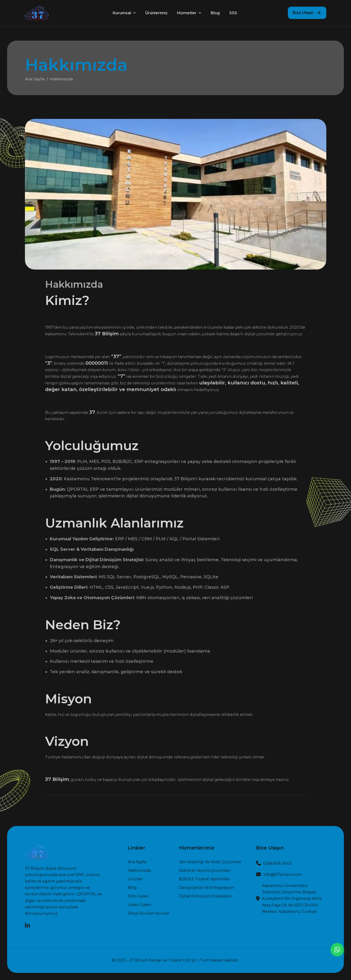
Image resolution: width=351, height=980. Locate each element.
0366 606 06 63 (277, 863)
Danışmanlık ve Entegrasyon (206, 888)
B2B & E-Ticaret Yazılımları (204, 879)
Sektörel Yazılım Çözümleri (205, 871)
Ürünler (135, 879)
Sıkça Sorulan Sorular (149, 913)
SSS (233, 13)
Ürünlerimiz (156, 13)
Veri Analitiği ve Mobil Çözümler (210, 862)
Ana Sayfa (35, 81)
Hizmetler (187, 13)
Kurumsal (122, 13)
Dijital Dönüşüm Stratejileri (205, 896)
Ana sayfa (137, 862)
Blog (215, 13)
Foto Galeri (138, 896)
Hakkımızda (139, 871)
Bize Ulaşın (303, 13)
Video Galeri (140, 905)
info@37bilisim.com (282, 875)
